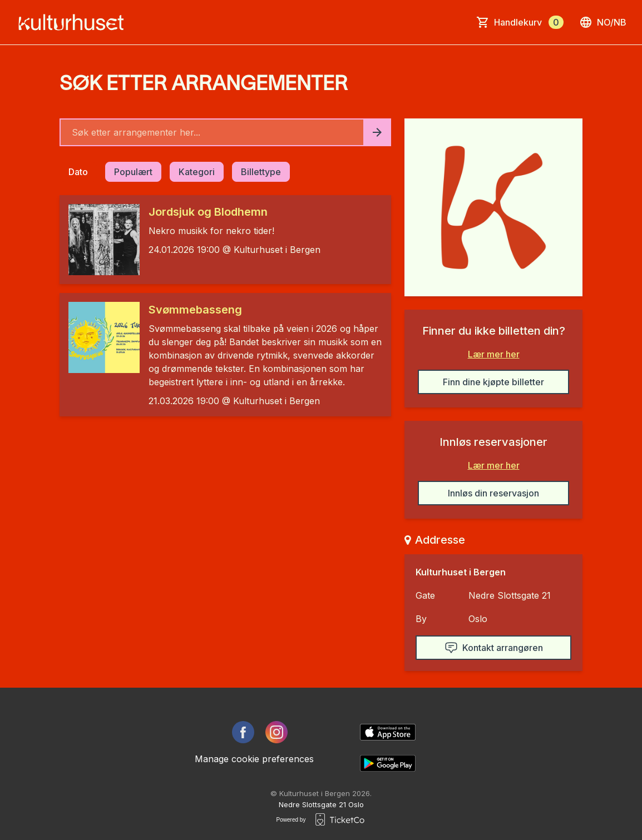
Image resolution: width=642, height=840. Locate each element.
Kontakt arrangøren (494, 648)
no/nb (603, 22)
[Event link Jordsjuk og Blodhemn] (100, 240)
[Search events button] (377, 132)
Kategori (197, 172)
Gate (425, 595)
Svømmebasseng (195, 310)
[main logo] (74, 22)
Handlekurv (529, 22)
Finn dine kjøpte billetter (493, 382)
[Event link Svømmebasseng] (100, 337)
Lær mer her (494, 354)
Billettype (261, 172)
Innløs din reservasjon (493, 493)
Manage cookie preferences (254, 759)
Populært (133, 172)
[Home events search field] (225, 132)
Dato (78, 172)
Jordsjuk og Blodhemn (208, 212)
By (421, 619)
